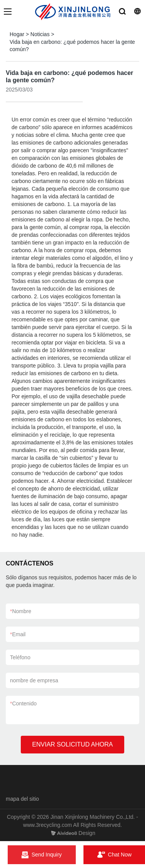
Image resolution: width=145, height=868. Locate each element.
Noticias (40, 34)
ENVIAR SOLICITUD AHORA (73, 744)
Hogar (17, 34)
